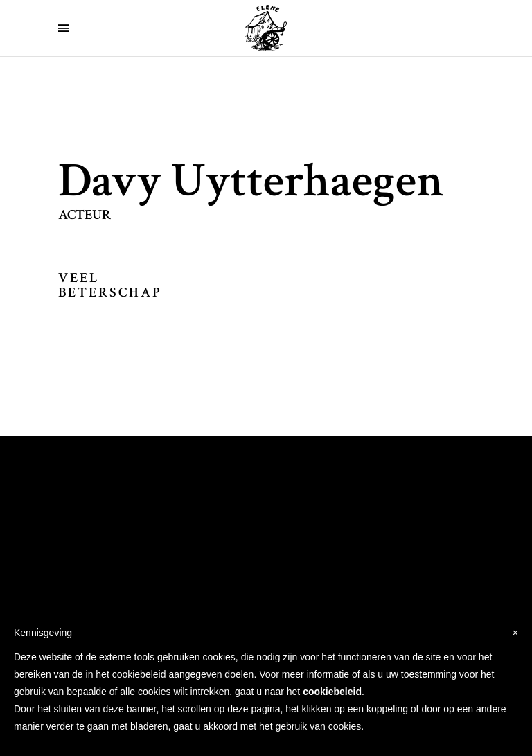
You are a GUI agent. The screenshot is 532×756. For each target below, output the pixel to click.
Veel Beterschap (110, 285)
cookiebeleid (332, 692)
